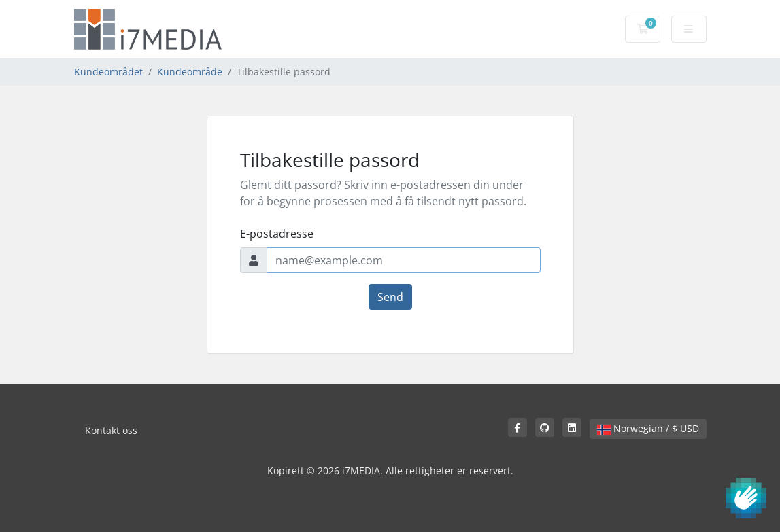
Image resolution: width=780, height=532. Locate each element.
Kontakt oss (111, 430)
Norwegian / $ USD (648, 428)
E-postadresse (277, 234)
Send (390, 297)
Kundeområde (190, 72)
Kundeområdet (108, 72)
